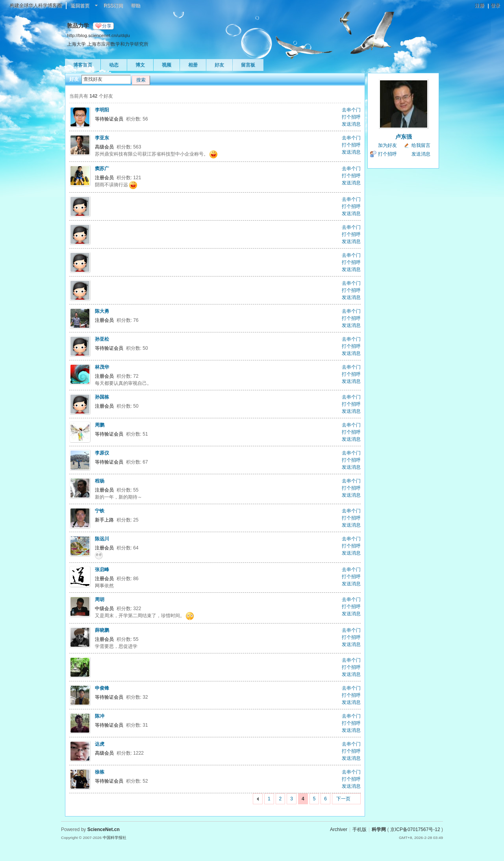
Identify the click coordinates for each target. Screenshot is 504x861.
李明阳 (102, 110)
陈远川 (102, 539)
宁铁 (100, 511)
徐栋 (100, 772)
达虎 (100, 744)
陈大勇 (102, 311)
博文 (140, 65)
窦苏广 (102, 169)
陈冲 (100, 716)
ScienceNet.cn (104, 829)
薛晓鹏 (102, 630)
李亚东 (102, 138)
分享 (107, 26)
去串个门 (351, 110)
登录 (495, 6)
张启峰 (102, 570)
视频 (167, 65)
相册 (193, 65)
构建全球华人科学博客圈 (36, 6)
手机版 (359, 829)
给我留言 (421, 145)
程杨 (100, 481)
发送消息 (351, 124)
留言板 (248, 65)
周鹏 (100, 425)
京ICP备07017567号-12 (415, 829)
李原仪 (102, 453)
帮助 (135, 6)
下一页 (343, 799)
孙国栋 (102, 397)
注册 (480, 6)
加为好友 (387, 145)
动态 (114, 65)
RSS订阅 (113, 6)
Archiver (339, 829)
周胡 (100, 599)
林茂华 (102, 367)
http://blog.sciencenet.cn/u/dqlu (98, 35)
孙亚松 (102, 339)
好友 (219, 65)
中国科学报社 (115, 838)
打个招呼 (351, 117)
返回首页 (80, 6)
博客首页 (83, 65)
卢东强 (404, 137)
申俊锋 (102, 688)
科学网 (379, 829)
